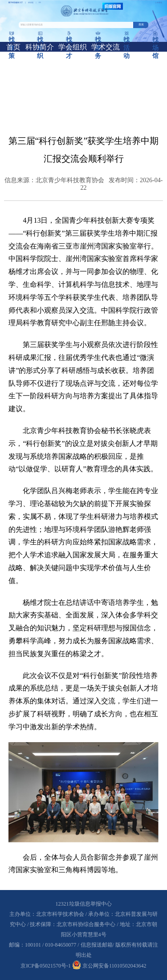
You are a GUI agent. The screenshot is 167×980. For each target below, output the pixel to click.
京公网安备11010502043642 (109, 966)
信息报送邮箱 (97, 945)
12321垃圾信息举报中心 (84, 904)
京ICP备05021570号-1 (46, 966)
